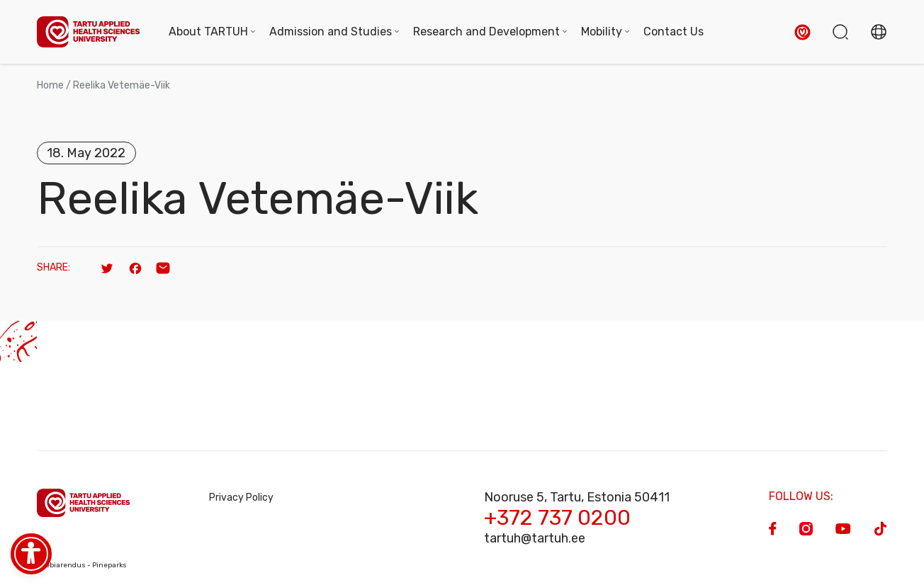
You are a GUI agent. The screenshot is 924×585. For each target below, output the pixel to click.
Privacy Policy (241, 498)
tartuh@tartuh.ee (535, 538)
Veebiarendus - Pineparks (82, 565)
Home (50, 85)
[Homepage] (89, 32)
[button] (802, 32)
